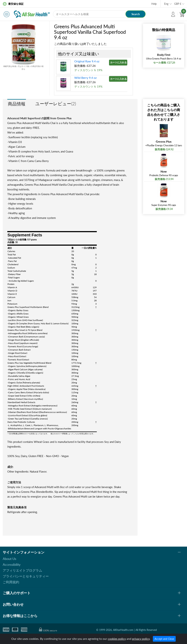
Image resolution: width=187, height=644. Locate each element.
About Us (9, 559)
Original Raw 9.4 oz (87, 61)
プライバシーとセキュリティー (26, 576)
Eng (166, 4)
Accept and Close (164, 639)
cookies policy (117, 639)
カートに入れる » (119, 62)
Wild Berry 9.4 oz (85, 78)
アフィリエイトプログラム (22, 570)
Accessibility (12, 564)
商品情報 (17, 104)
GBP (178, 4)
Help (154, 4)
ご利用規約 (11, 582)
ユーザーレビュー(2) (56, 104)
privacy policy (141, 639)
